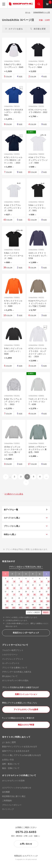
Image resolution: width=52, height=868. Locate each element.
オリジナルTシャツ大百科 (13, 781)
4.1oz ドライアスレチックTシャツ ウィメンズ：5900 (38, 160)
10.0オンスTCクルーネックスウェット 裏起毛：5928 (38, 449)
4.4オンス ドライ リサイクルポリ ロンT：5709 (38, 256)
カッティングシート (11, 663)
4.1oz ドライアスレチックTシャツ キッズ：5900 (13, 208)
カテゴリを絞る (14, 29)
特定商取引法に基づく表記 (14, 796)
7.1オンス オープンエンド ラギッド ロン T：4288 (38, 402)
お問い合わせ (26, 844)
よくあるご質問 (9, 742)
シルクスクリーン (10, 655)
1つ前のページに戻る (14, 494)
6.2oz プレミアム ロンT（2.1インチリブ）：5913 (13, 402)
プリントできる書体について (15, 668)
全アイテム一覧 (11, 510)
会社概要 (6, 792)
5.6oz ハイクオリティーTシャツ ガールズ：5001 (14, 256)
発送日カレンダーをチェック (26, 633)
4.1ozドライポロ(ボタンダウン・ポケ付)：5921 (14, 112)
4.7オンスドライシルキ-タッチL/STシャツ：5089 (13, 303)
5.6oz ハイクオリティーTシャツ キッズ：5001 (37, 208)
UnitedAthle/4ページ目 (42, 12)
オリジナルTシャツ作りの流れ (15, 680)
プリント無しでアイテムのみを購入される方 (21, 755)
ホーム (28, 12)
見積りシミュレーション (26, 694)
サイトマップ (8, 809)
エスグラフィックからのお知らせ (17, 788)
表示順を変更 (38, 29)
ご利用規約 (7, 801)
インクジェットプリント (13, 659)
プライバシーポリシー (12, 805)
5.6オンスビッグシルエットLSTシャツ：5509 (13, 351)
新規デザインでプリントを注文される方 (20, 747)
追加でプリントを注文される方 (16, 751)
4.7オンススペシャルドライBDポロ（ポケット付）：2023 (13, 160)
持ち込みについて (10, 676)
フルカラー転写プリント (13, 650)
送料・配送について (11, 764)
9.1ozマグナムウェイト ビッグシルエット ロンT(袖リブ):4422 (38, 303)
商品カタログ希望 (26, 725)
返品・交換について (11, 768)
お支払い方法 (8, 760)
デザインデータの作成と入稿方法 (17, 672)
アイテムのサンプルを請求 (26, 709)
